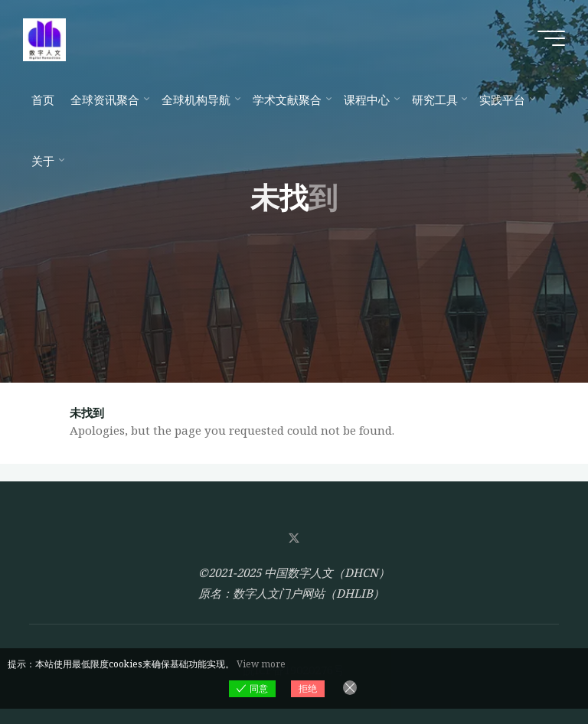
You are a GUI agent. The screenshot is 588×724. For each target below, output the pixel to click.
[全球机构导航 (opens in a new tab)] (199, 99)
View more (261, 664)
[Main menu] (551, 38)
